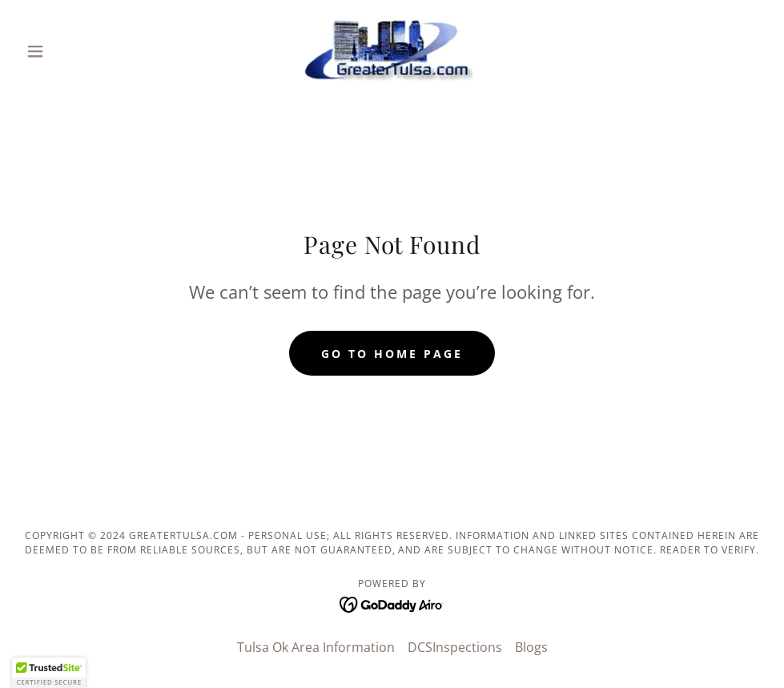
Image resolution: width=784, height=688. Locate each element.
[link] (392, 51)
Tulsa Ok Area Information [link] (316, 647)
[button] (75, 51)
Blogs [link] (531, 647)
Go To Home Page (392, 354)
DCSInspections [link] (455, 647)
